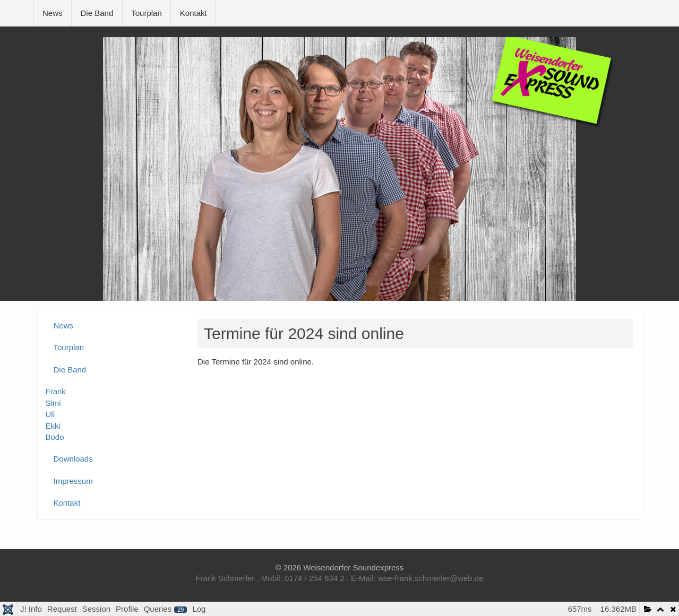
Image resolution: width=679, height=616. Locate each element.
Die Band (97, 13)
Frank (56, 391)
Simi (53, 403)
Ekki (53, 426)
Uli (50, 414)
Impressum (73, 481)
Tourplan (147, 13)
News (53, 13)
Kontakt (194, 13)
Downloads (73, 459)
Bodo (55, 437)
